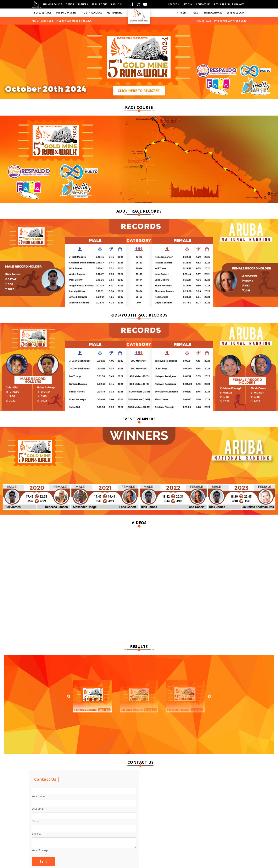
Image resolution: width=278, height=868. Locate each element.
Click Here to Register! (139, 91)
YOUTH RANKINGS (92, 13)
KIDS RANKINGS (115, 13)
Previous (69, 696)
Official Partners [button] (77, 4)
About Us (117, 4)
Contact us (203, 4)
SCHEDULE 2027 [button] (235, 13)
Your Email (38, 809)
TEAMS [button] (196, 13)
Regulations (100, 4)
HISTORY (187, 4)
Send (44, 861)
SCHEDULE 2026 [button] (43, 13)
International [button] (213, 13)
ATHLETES (182, 13)
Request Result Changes (229, 4)
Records (174, 4)
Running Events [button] (52, 4)
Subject (36, 834)
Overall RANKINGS (67, 13)
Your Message (40, 850)
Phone (36, 821)
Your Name (38, 796)
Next (209, 696)
